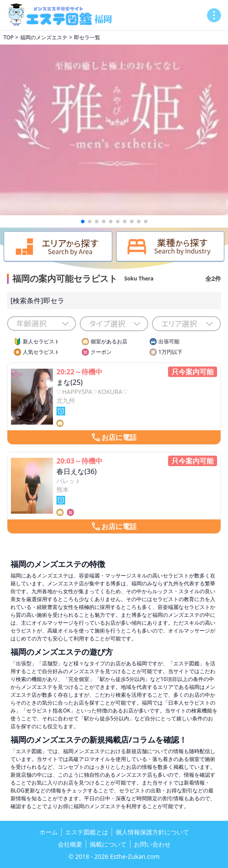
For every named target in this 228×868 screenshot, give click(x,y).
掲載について (108, 844)
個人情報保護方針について (152, 832)
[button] (83, 221)
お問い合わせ (152, 844)
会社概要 (70, 844)
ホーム (49, 832)
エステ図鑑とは (87, 832)
